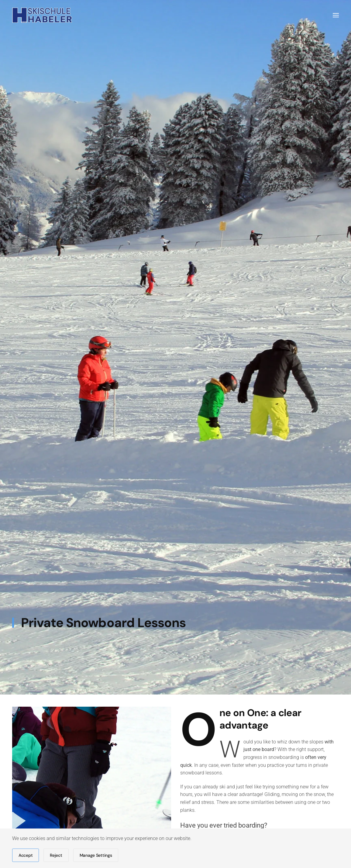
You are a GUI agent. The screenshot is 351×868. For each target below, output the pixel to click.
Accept (26, 855)
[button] (336, 15)
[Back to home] (42, 15)
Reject (56, 855)
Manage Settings (96, 855)
